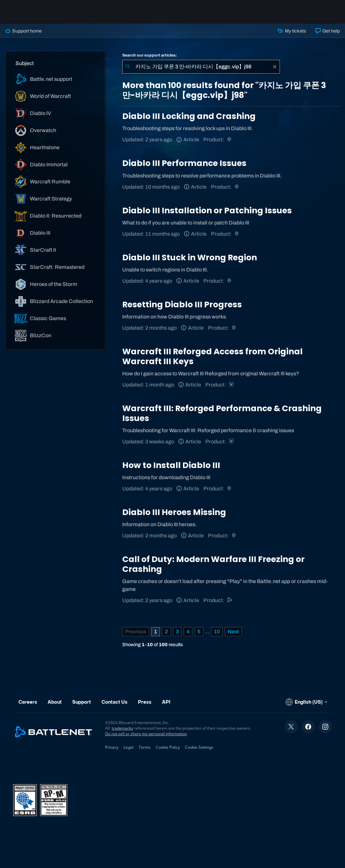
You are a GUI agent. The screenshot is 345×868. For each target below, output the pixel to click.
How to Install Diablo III (171, 465)
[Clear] (275, 67)
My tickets (292, 31)
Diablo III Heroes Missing (174, 512)
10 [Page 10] (217, 632)
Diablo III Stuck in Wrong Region (190, 258)
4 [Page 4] (188, 632)
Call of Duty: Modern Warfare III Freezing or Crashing (213, 564)
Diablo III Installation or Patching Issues (207, 211)
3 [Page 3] (177, 632)
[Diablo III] (230, 140)
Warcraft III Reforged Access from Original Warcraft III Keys (212, 356)
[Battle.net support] (230, 600)
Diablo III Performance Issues (184, 163)
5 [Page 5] (199, 632)
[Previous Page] (136, 632)
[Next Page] (233, 632)
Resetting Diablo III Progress (182, 305)
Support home (23, 31)
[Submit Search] (127, 67)
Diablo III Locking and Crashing (189, 116)
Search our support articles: (149, 55)
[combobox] (201, 67)
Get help (328, 31)
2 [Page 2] (166, 632)
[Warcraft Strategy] (232, 385)
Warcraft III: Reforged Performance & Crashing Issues (222, 413)
